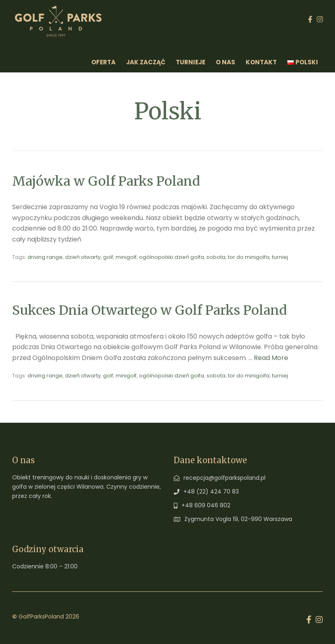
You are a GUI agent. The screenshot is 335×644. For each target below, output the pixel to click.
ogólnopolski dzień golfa (172, 257)
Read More (271, 358)
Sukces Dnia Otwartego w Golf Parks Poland (150, 310)
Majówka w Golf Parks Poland (106, 181)
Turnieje (191, 62)
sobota (216, 257)
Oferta (103, 62)
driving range (45, 257)
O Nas (225, 62)
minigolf (126, 257)
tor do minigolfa (249, 257)
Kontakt (261, 62)
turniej (280, 257)
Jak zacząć (146, 62)
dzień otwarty (83, 257)
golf (108, 257)
